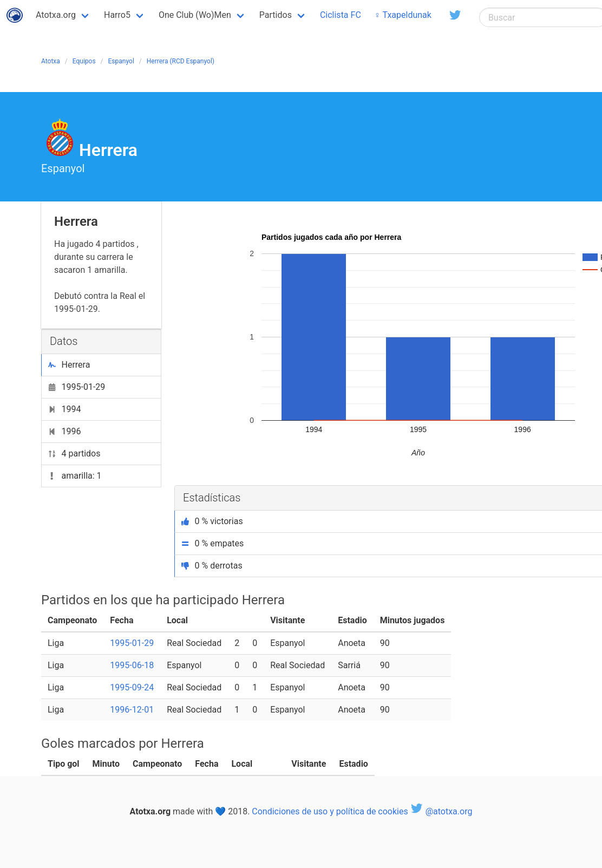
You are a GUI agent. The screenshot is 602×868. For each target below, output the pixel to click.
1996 (64, 431)
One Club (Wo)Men (195, 15)
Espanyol (121, 61)
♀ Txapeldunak (403, 15)
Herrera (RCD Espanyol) (181, 61)
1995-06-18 (132, 665)
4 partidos (74, 453)
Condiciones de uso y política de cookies (330, 811)
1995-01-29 (77, 387)
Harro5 (117, 15)
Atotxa (51, 61)
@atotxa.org (441, 811)
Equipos (84, 61)
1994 (64, 409)
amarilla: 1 (75, 476)
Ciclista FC (341, 15)
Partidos (276, 15)
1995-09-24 (132, 687)
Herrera (69, 365)
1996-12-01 (132, 710)
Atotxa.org (56, 15)
